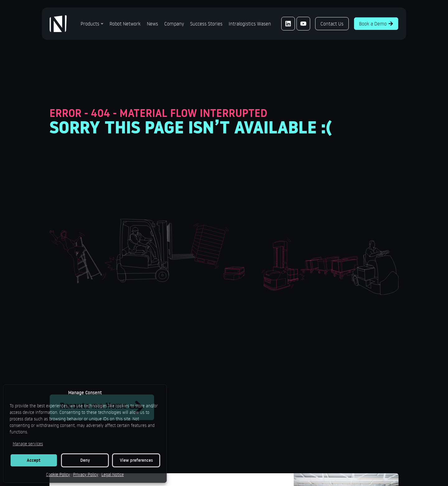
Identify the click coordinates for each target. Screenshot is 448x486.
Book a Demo (376, 24)
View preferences (136, 460)
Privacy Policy (86, 474)
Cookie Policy (58, 474)
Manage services (28, 444)
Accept (34, 460)
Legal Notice (113, 474)
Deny (85, 460)
